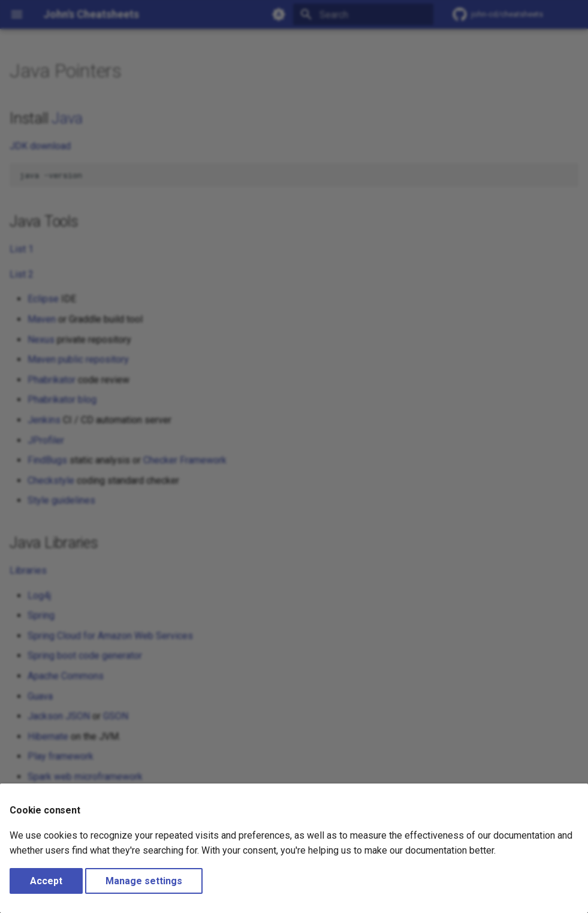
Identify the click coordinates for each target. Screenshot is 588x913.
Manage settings (144, 881)
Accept (46, 881)
